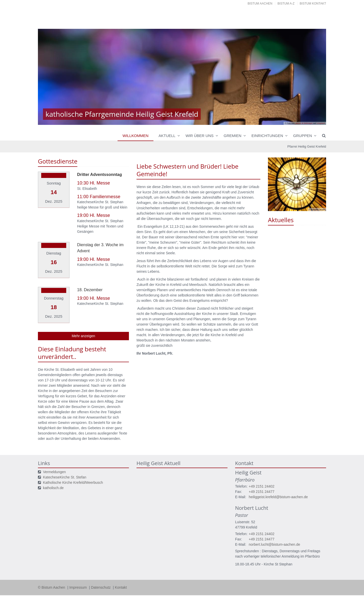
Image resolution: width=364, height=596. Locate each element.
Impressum (45, 594)
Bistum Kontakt (313, 4)
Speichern (266, 587)
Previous (51, 77)
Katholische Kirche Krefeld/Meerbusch (73, 478)
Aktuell (167, 136)
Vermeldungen (54, 467)
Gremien (233, 136)
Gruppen (303, 136)
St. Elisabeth (87, 189)
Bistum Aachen (260, 4)
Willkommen (136, 136)
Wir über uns (200, 136)
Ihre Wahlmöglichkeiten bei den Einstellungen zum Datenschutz (123, 552)
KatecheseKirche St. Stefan (65, 473)
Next (313, 77)
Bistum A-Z (286, 4)
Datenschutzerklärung (296, 577)
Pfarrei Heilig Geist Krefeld (307, 146)
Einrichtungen (267, 136)
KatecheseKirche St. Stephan (100, 202)
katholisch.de (53, 483)
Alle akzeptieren (306, 587)
